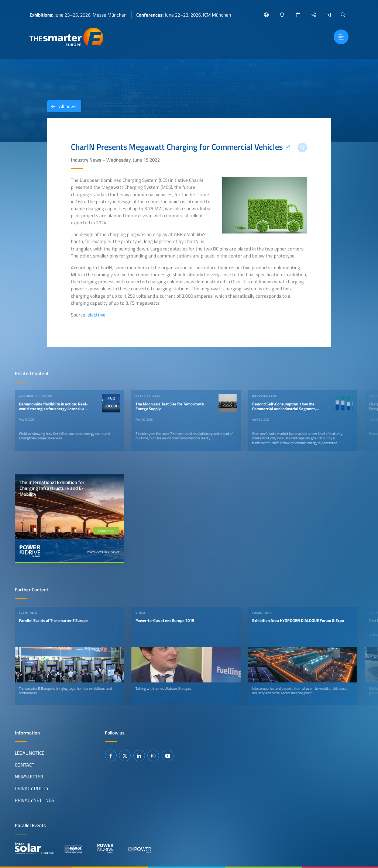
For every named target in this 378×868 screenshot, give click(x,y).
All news (62, 106)
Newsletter (29, 777)
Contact (25, 765)
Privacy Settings (35, 800)
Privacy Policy (32, 788)
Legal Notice (30, 753)
